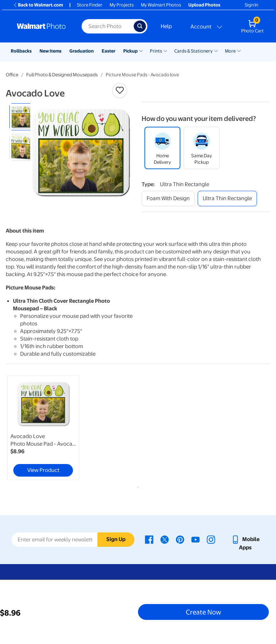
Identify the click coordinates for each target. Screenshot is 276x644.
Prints (156, 51)
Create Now (203, 612)
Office (12, 75)
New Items (50, 51)
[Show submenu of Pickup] (141, 50)
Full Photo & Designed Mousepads (62, 75)
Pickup (130, 51)
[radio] (23, 117)
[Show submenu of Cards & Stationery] (216, 50)
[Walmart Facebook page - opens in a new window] (149, 539)
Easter (109, 51)
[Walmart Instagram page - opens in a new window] (211, 539)
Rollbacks (21, 51)
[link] (43, 428)
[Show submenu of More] (239, 50)
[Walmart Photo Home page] (42, 26)
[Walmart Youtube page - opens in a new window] (195, 539)
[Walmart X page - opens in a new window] (165, 539)
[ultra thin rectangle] (227, 199)
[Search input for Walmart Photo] (108, 26)
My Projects (122, 5)
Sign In (251, 5)
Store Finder (90, 5)
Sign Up (116, 539)
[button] (120, 90)
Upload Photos (204, 5)
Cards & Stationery (194, 51)
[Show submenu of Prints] (165, 50)
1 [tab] (137, 486)
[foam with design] (168, 199)
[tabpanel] (50, 428)
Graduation (82, 51)
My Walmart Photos (161, 5)
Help (166, 26)
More (230, 51)
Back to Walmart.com (38, 5)
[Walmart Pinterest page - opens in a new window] (180, 539)
